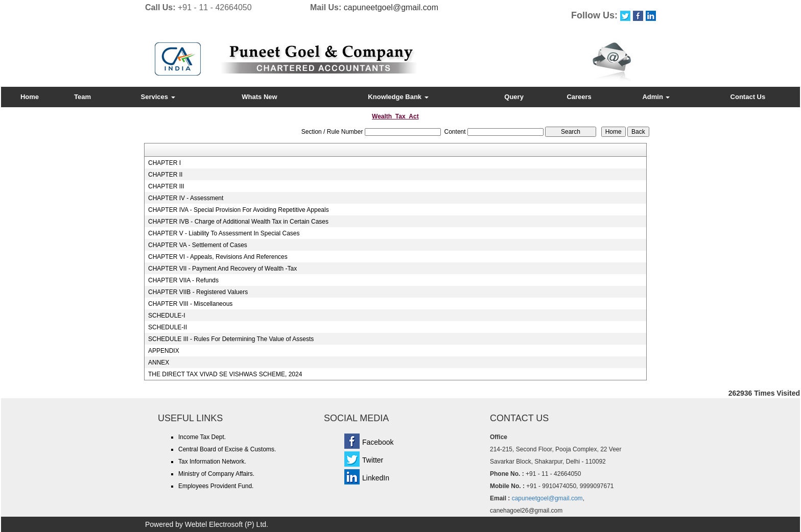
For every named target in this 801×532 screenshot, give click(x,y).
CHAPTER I (164, 163)
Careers (579, 97)
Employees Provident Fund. (216, 486)
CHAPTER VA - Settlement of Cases (198, 245)
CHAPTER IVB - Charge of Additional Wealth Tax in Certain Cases (238, 222)
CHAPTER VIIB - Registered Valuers (198, 292)
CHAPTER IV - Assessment (186, 198)
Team (83, 97)
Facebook (378, 442)
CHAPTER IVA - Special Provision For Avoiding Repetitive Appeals (239, 210)
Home (30, 97)
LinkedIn (376, 478)
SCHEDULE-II (168, 327)
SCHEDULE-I (167, 316)
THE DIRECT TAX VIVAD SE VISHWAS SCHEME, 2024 (225, 374)
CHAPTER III (166, 186)
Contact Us (748, 97)
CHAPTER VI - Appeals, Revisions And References (218, 257)
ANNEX (159, 362)
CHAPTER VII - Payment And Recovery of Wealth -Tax (222, 269)
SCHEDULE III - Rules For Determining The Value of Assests (231, 339)
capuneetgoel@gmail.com (391, 7)
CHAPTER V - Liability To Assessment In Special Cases (224, 233)
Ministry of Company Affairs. (216, 474)
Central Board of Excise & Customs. (227, 449)
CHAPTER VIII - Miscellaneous (190, 304)
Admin (656, 97)
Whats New (259, 97)
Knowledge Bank (398, 97)
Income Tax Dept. (202, 437)
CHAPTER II (165, 175)
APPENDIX (164, 351)
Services (158, 97)
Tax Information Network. (212, 462)
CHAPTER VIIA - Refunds (183, 280)
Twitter (373, 460)
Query (514, 97)
